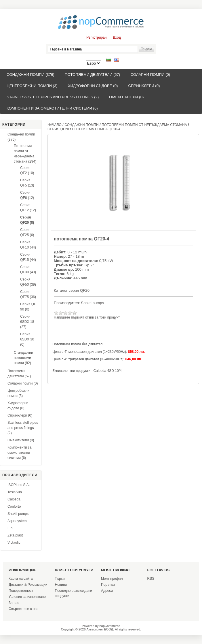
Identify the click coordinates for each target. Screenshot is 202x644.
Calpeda (14, 499)
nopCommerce (110, 626)
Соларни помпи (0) (150, 75)
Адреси (107, 591)
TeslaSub (15, 492)
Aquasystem (17, 521)
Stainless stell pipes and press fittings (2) (53, 97)
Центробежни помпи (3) (32, 86)
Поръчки (108, 585)
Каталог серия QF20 (72, 290)
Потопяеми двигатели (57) (93, 75)
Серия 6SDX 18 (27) (27, 322)
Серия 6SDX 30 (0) (27, 339)
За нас (14, 603)
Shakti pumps (18, 514)
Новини (61, 585)
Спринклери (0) (144, 86)
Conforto (14, 506)
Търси (60, 579)
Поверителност (21, 591)
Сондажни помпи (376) (31, 75)
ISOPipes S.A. (19, 485)
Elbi (10, 528)
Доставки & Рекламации (28, 585)
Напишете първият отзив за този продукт (87, 317)
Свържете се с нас (23, 609)
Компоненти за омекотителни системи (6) (52, 108)
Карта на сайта (21, 579)
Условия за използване (27, 597)
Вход (117, 37)
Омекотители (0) (126, 97)
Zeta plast (15, 535)
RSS (151, 579)
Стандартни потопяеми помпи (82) (23, 358)
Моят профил (112, 579)
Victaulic (14, 543)
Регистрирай (96, 37)
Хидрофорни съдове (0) (93, 86)
